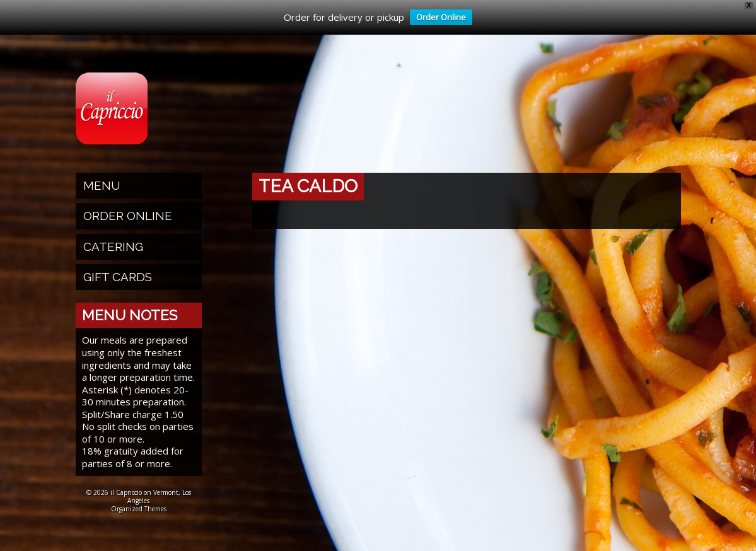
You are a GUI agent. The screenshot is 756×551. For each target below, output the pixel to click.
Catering (113, 246)
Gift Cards (118, 277)
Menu (102, 185)
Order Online (438, 18)
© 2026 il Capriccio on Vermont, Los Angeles (139, 496)
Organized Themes (139, 509)
